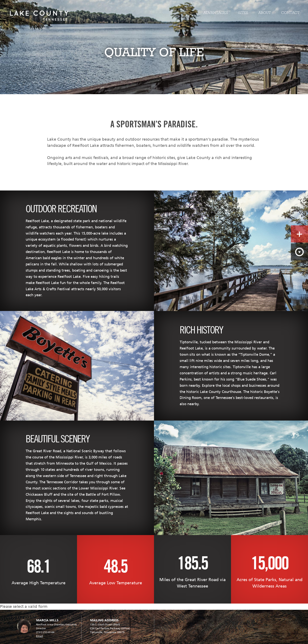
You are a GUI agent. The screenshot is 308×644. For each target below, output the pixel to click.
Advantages (216, 13)
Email (39, 636)
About (265, 13)
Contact (290, 13)
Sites (243, 13)
